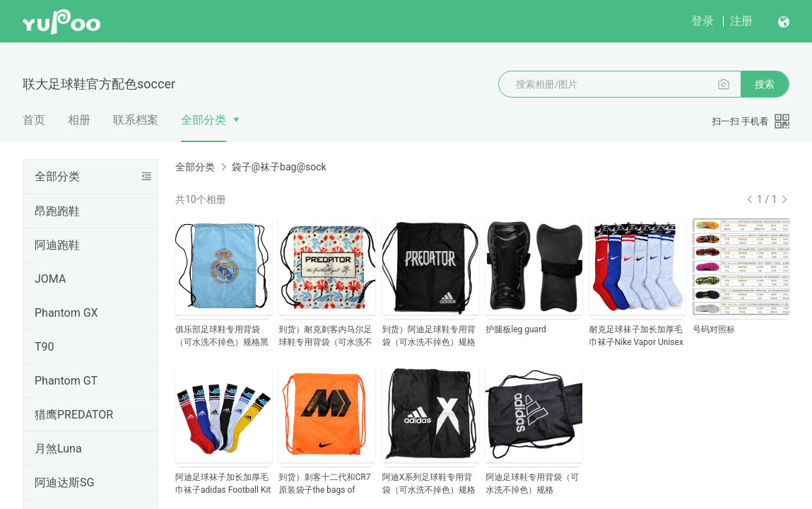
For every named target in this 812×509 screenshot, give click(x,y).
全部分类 (204, 120)
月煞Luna (58, 449)
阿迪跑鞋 (57, 245)
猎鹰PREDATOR (74, 415)
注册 (741, 21)
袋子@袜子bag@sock (278, 167)
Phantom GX (66, 313)
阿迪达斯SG (64, 482)
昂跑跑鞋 (57, 211)
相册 (79, 120)
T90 (45, 347)
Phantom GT (66, 381)
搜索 (765, 84)
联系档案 (136, 120)
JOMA (50, 279)
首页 (34, 120)
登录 (702, 21)
